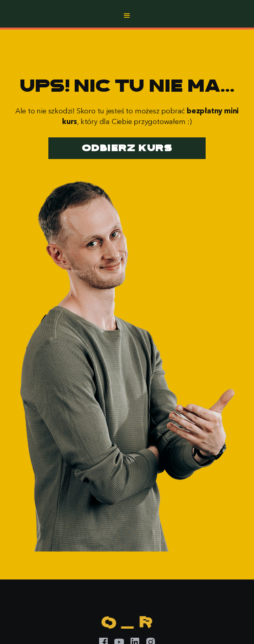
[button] (127, 16)
